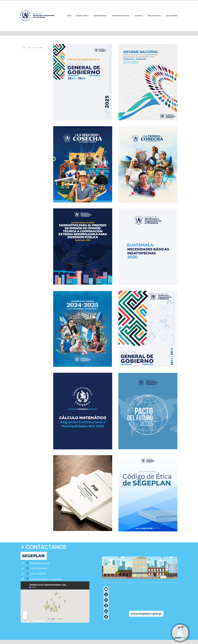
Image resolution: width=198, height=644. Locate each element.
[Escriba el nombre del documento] (34, 47)
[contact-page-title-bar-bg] (38, 7)
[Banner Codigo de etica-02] (148, 456)
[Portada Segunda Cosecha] (83, 127)
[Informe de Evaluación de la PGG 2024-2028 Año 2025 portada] (83, 45)
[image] (83, 292)
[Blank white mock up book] (83, 456)
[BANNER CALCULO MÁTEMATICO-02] (83, 374)
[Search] (24, 47)
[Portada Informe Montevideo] (148, 45)
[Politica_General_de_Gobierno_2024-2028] (148, 292)
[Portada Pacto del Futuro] (148, 374)
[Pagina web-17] (106, 588)
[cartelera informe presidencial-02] (148, 127)
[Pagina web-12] (106, 604)
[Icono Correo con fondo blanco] (106, 627)
